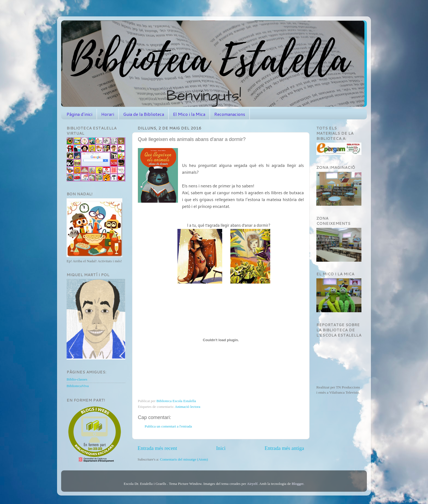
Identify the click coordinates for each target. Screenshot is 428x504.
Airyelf (252, 484)
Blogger (298, 484)
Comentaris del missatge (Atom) (184, 459)
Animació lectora (187, 407)
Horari (108, 114)
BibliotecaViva (78, 386)
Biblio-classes (77, 379)
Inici (221, 448)
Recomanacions (230, 114)
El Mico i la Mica (189, 114)
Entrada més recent (157, 448)
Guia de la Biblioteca (144, 114)
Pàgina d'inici (79, 114)
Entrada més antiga (284, 448)
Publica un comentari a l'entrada (168, 426)
